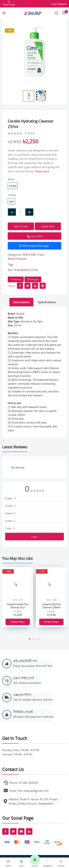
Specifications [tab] (47, 302)
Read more (42, 171)
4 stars (10, 506)
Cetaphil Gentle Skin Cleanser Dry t (18, 606)
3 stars (10, 513)
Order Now (18, 622)
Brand (11, 179)
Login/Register (59, 4)
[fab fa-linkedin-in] (29, 831)
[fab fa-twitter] (13, 831)
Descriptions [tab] (21, 302)
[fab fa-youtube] (21, 831)
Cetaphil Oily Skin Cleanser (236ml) (51, 606)
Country (12, 195)
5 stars (10, 498)
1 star (10, 528)
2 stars (10, 521)
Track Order (9, 4)
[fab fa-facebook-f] (5, 831)
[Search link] (56, 13)
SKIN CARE (29, 255)
